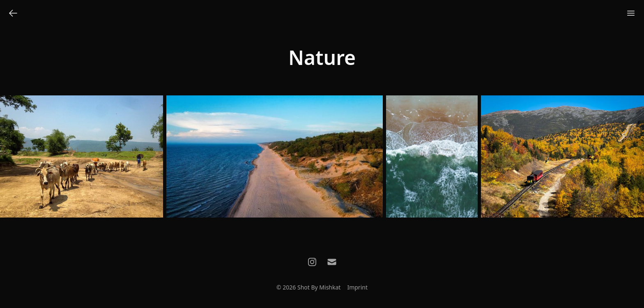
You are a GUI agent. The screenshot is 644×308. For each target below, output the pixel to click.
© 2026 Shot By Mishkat (308, 287)
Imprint (357, 287)
